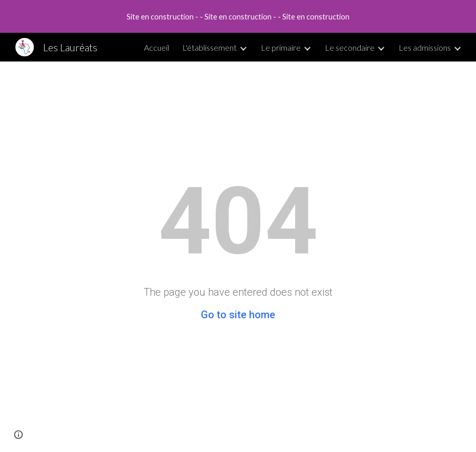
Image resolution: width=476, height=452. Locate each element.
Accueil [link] (157, 47)
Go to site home (238, 315)
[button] (18, 435)
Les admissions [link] (425, 47)
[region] (238, 16)
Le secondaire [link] (350, 47)
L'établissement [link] (210, 47)
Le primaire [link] (281, 47)
